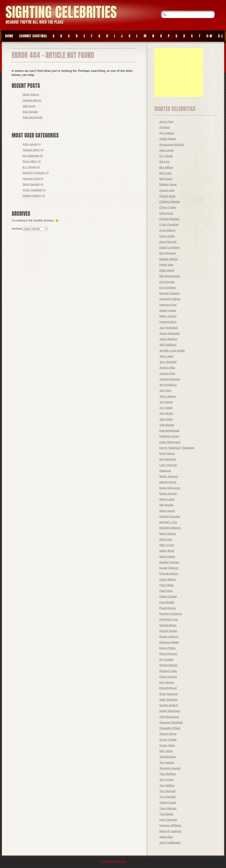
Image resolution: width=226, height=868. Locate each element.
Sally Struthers (168, 700)
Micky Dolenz (31, 94)
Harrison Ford (31, 179)
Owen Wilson (167, 579)
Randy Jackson (169, 637)
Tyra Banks (166, 814)
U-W (209, 36)
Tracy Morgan (168, 808)
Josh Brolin (166, 413)
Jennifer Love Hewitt (172, 351)
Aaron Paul (166, 122)
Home (9, 36)
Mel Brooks (166, 505)
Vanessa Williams (170, 825)
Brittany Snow (168, 184)
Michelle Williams (170, 528)
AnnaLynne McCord (172, 145)
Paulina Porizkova (170, 614)
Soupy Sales (167, 745)
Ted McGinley (168, 757)
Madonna (165, 471)
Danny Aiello (167, 236)
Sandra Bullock (169, 705)
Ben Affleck (166, 167)
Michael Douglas (170, 516)
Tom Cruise (166, 780)
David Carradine (169, 247)
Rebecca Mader (169, 642)
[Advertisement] (179, 72)
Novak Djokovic (169, 568)
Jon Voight (166, 408)
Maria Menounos (170, 488)
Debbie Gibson (32, 196)
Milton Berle (167, 551)
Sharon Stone (168, 734)
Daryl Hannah (31, 184)
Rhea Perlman (168, 654)
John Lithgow (167, 396)
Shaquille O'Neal (170, 728)
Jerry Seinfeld (168, 362)
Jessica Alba (167, 368)
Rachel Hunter (168, 631)
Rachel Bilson (168, 625)
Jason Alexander (170, 333)
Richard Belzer (168, 665)
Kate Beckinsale (33, 117)
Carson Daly (167, 190)
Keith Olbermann (170, 442)
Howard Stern (31, 150)
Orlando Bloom (32, 100)
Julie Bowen (167, 425)
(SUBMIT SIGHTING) (33, 36)
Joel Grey (165, 390)
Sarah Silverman (170, 711)
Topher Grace (168, 802)
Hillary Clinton (168, 316)
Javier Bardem (168, 339)
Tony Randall (167, 797)
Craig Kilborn (167, 230)
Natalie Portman (169, 562)
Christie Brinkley (169, 219)
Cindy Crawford (32, 190)
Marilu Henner (168, 494)
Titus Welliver (168, 774)
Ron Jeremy (167, 682)
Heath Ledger (168, 310)
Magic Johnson (169, 476)
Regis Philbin (167, 648)
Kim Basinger (31, 156)
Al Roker (165, 127)
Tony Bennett (167, 791)
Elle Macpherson (170, 276)
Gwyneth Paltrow (170, 299)
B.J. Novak (29, 167)
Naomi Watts (167, 557)
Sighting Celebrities (61, 12)
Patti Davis (166, 591)
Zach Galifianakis (170, 843)
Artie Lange (30, 144)
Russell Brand (168, 688)
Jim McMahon (168, 385)
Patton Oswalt (168, 596)
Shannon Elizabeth (171, 722)
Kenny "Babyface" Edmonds (177, 448)
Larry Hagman (168, 465)
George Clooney (169, 293)
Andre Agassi (167, 139)
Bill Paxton (166, 179)
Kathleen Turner (169, 436)
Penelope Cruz (169, 619)
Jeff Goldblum (168, 345)
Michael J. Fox (168, 522)
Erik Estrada (30, 112)
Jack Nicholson (169, 328)
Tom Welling (167, 785)
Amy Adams (167, 133)
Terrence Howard (170, 768)
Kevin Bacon (167, 453)
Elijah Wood (167, 270)
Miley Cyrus (167, 545)
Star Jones (166, 751)
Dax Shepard (167, 253)
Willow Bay (166, 837)
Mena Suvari (167, 511)
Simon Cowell (168, 740)
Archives (17, 229)
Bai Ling (164, 162)
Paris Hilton (30, 161)
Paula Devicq (167, 608)
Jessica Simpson (170, 379)
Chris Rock (166, 213)
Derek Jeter (166, 265)
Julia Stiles (166, 419)
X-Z (220, 36)
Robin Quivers (168, 677)
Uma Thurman (168, 820)
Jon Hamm (166, 402)
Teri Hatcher (167, 763)
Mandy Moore (168, 482)
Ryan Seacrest (168, 694)
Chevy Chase (168, 207)
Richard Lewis (168, 671)
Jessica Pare (167, 373)
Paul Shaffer (167, 602)
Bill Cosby (165, 173)
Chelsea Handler (170, 202)
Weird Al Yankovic (34, 173)
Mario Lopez (167, 499)
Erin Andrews (167, 288)
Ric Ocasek (166, 659)
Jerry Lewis (166, 356)
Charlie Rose (167, 196)
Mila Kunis (29, 106)
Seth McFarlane (169, 717)
